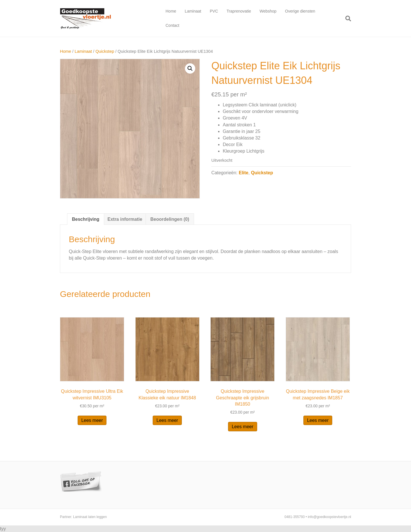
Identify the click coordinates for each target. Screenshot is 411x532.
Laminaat (193, 11)
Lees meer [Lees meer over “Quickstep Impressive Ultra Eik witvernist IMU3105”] (92, 420)
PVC (214, 11)
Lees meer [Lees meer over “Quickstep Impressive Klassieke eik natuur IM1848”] (167, 420)
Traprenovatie (239, 11)
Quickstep (105, 51)
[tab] (86, 219)
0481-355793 (295, 517)
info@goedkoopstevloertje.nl (329, 517)
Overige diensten (300, 11)
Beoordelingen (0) (170, 219)
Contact (172, 25)
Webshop (268, 11)
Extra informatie (125, 219)
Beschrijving (86, 219)
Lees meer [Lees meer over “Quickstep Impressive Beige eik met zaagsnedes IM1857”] (318, 420)
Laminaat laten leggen (90, 517)
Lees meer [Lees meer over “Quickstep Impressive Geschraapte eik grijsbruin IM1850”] (243, 427)
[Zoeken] (346, 19)
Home (171, 11)
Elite (243, 173)
